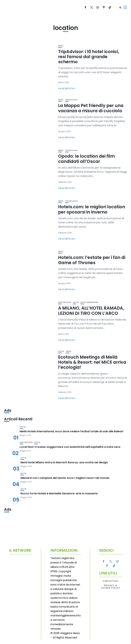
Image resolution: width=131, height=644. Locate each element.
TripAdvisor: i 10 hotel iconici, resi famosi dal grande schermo (89, 57)
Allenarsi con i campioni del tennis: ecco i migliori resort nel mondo (65, 478)
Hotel (76, 302)
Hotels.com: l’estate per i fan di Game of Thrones (92, 260)
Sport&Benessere (89, 302)
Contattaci (110, 581)
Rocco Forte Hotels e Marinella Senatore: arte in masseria (59, 493)
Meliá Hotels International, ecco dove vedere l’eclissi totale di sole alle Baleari (71, 431)
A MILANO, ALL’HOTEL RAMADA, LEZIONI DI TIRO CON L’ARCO (91, 311)
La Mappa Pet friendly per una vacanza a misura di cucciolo (91, 108)
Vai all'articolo (66, 88)
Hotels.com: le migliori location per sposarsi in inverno (92, 209)
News (61, 46)
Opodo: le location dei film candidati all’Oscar (86, 159)
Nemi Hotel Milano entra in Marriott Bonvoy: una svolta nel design (64, 462)
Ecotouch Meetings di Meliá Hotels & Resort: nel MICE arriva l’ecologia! (92, 362)
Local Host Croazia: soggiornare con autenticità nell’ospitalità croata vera (70, 447)
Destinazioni (65, 302)
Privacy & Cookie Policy (111, 587)
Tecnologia (71, 100)
